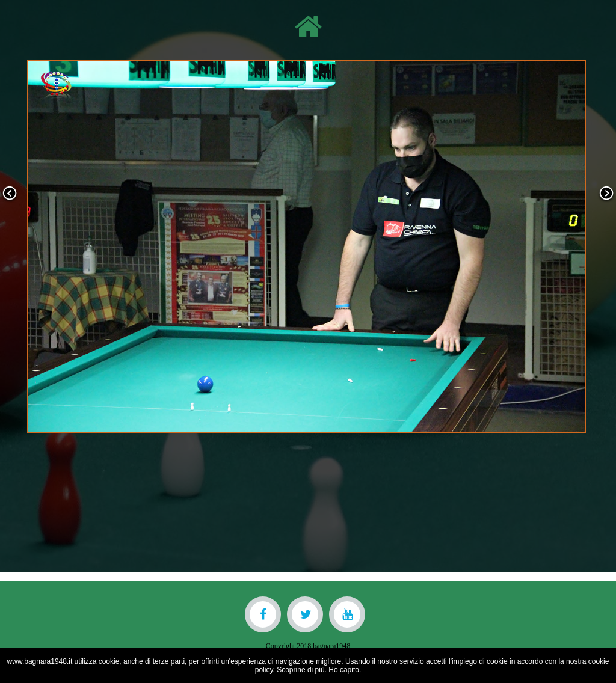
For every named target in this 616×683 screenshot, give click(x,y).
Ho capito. (345, 670)
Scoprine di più (300, 670)
